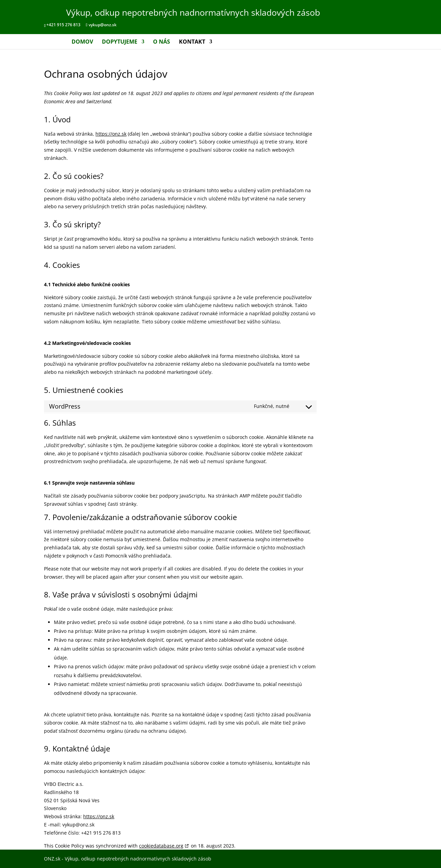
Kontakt (192, 42)
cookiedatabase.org (161, 846)
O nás (162, 42)
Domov (82, 42)
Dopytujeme (120, 42)
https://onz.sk (111, 134)
